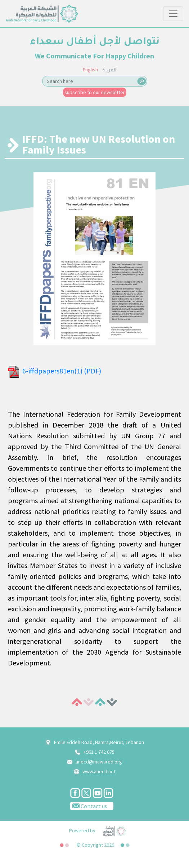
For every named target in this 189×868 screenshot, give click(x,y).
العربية (109, 71)
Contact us (89, 806)
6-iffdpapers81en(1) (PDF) (62, 371)
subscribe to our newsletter (95, 92)
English (90, 70)
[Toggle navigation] (173, 14)
